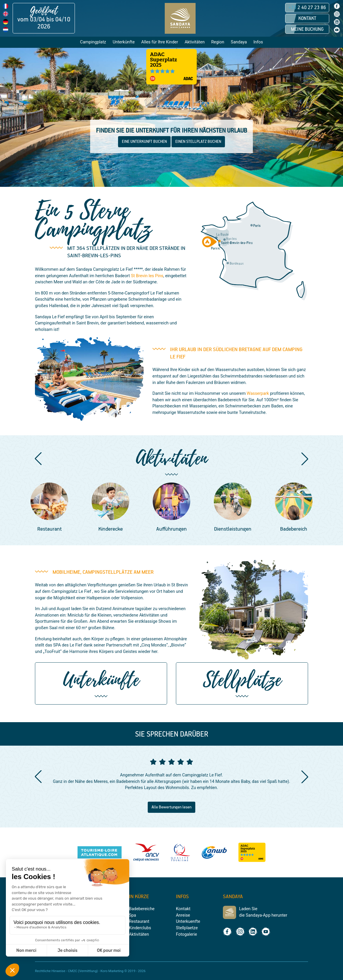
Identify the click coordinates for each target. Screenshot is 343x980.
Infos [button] (258, 42)
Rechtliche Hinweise (50, 971)
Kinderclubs (140, 928)
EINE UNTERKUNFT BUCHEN (144, 142)
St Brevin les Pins (147, 276)
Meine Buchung (307, 29)
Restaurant (139, 921)
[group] (49, 508)
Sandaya (239, 42)
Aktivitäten (139, 934)
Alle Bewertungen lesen (171, 807)
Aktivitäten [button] (195, 42)
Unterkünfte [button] (124, 42)
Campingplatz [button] (93, 42)
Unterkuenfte (188, 921)
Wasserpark (258, 393)
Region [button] (218, 42)
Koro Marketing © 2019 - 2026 (123, 971)
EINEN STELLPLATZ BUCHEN (198, 142)
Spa (132, 915)
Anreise (183, 915)
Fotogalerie (186, 934)
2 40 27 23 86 (307, 8)
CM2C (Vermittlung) (83, 971)
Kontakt (307, 18)
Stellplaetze (187, 928)
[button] (38, 459)
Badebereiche (142, 909)
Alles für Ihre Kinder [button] (160, 42)
